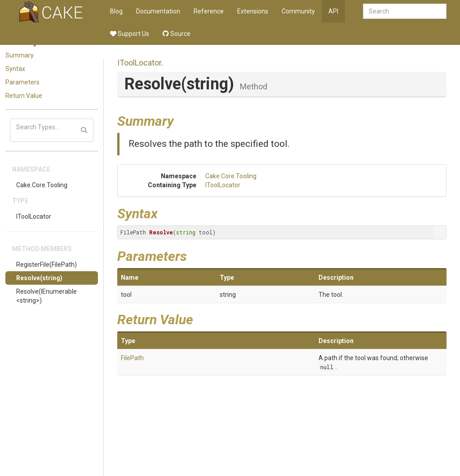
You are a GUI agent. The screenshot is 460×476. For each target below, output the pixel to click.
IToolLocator (34, 216)
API (333, 11)
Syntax (15, 69)
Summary (20, 55)
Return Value (24, 96)
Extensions (253, 11)
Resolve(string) (39, 278)
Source (177, 34)
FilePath (132, 358)
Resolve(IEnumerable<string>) (46, 296)
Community (298, 11)
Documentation (158, 11)
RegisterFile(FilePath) (46, 264)
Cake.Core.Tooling (42, 185)
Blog (116, 11)
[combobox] (405, 11)
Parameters (22, 82)
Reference (209, 11)
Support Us (130, 34)
